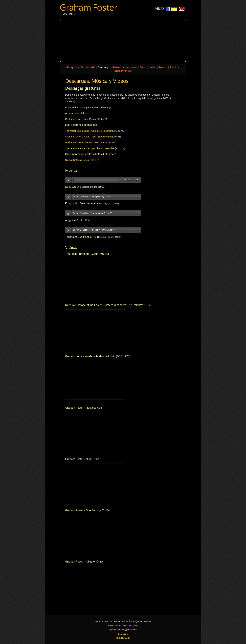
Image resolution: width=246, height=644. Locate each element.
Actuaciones (130, 67)
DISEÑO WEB (123, 638)
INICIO (159, 9)
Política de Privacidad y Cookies (123, 626)
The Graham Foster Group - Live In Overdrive (90, 148)
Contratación (148, 67)
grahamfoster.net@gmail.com (123, 630)
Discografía (88, 67)
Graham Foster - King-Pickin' (81, 119)
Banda (174, 67)
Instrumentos (123, 71)
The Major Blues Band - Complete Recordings (90, 131)
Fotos (117, 67)
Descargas (104, 67)
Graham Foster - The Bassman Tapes (85, 142)
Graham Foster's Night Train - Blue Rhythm (88, 137)
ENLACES (123, 634)
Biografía (73, 67)
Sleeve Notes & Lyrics (77, 160)
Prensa (163, 67)
